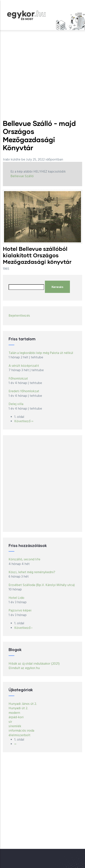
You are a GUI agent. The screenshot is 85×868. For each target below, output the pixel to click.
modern (14, 713)
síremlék (15, 726)
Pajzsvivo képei (20, 611)
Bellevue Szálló (22, 176)
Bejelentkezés (19, 316)
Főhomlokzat (18, 379)
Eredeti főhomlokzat (24, 391)
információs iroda (21, 731)
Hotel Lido (16, 598)
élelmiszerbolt (19, 735)
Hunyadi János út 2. (23, 704)
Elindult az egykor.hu (24, 668)
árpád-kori (16, 717)
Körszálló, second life (24, 560)
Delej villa (16, 404)
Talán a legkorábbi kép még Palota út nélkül (41, 353)
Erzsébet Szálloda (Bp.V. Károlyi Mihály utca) (42, 585)
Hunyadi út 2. (18, 708)
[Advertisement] (42, 75)
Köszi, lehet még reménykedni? (32, 572)
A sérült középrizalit (24, 366)
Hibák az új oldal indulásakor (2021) (34, 664)
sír (10, 722)
